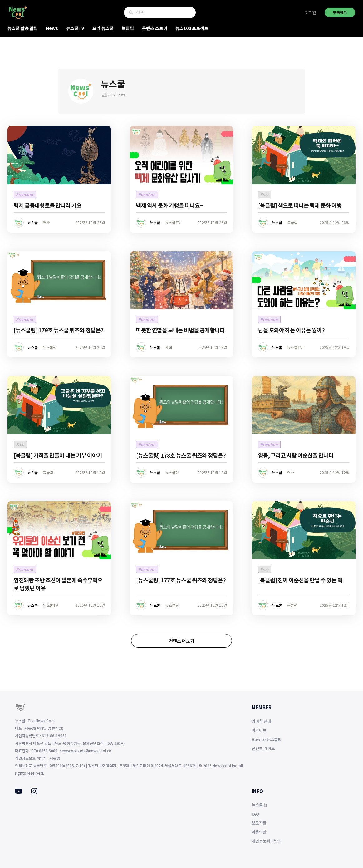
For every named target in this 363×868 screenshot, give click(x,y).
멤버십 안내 (261, 721)
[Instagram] (34, 792)
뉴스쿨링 (50, 347)
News (52, 28)
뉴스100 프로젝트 (192, 28)
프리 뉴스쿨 (103, 28)
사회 (169, 347)
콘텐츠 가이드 (263, 748)
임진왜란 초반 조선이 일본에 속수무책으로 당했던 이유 (58, 584)
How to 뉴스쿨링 (267, 739)
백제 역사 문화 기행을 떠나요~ (169, 205)
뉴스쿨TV (75, 28)
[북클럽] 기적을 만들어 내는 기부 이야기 (58, 455)
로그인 (310, 12)
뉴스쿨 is (259, 805)
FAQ (255, 814)
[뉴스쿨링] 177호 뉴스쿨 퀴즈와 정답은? (181, 580)
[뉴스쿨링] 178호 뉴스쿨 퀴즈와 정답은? (181, 455)
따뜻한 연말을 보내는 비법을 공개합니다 (180, 330)
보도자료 (259, 823)
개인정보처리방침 (267, 841)
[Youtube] (19, 792)
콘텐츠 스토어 (155, 28)
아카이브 (259, 730)
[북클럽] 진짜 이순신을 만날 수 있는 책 (300, 580)
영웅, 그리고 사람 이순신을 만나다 (296, 455)
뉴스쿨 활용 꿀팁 (23, 28)
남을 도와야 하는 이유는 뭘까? (291, 330)
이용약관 (259, 832)
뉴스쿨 (33, 222)
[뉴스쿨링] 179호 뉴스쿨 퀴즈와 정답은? (59, 330)
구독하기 (340, 12)
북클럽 (128, 28)
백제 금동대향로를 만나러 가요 (48, 205)
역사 (46, 222)
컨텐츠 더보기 (181, 641)
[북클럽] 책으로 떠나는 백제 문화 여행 (300, 205)
